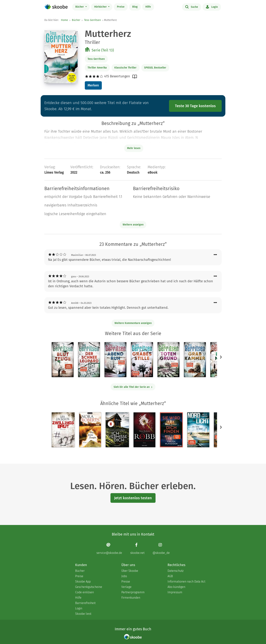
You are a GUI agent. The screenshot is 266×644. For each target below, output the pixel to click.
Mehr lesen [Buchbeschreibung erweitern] (134, 148)
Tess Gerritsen (92, 20)
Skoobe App (83, 582)
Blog (135, 7)
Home (64, 20)
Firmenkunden (131, 598)
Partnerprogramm (133, 592)
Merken (93, 85)
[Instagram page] (161, 549)
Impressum (175, 592)
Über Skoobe (130, 571)
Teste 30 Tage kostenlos (195, 106)
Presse (126, 582)
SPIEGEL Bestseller (155, 68)
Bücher (80, 7)
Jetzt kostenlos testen (133, 498)
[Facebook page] (137, 549)
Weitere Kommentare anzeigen (133, 323)
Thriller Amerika (97, 68)
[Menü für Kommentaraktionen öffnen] (215, 255)
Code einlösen (85, 592)
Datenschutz (176, 571)
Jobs (124, 576)
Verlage (126, 587)
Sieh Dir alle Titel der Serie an (133, 387)
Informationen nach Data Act (186, 582)
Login (212, 7)
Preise (121, 7)
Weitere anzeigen (133, 225)
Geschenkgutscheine (89, 587)
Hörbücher (101, 7)
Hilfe (148, 7)
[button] (221, 357)
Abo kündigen (176, 587)
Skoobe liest (83, 614)
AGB (170, 576)
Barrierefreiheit (85, 603)
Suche (192, 7)
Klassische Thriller (125, 68)
